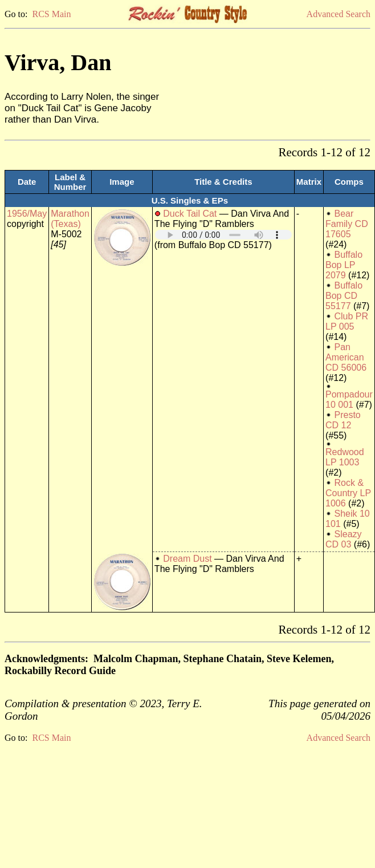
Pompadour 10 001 (349, 399)
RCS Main (51, 14)
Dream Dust (187, 559)
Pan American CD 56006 (346, 357)
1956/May (27, 214)
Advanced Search (339, 14)
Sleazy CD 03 (343, 539)
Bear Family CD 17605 (347, 224)
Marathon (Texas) (70, 219)
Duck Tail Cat (190, 214)
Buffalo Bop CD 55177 (344, 296)
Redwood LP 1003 (345, 457)
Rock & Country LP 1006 (348, 493)
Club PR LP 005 (347, 321)
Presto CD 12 (343, 420)
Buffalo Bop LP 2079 (344, 265)
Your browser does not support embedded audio (223, 235)
